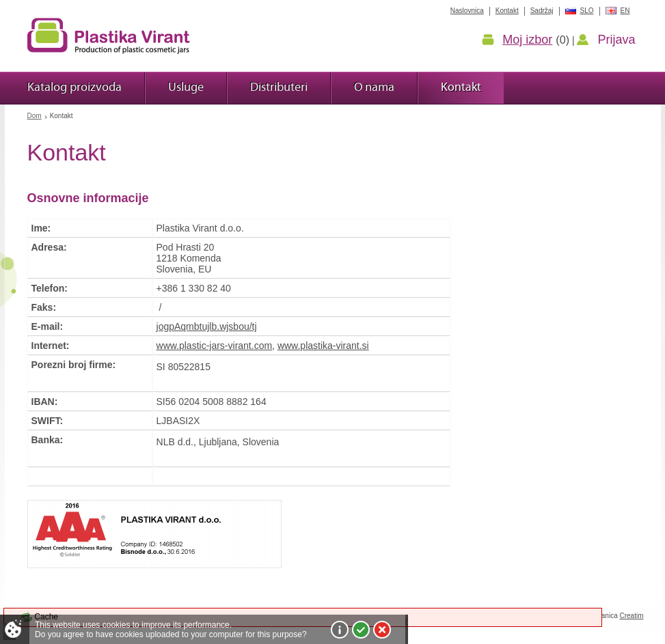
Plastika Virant (109, 36)
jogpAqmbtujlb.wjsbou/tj (207, 326)
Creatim (631, 616)
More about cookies (340, 630)
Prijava (616, 40)
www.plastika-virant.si (323, 346)
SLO (587, 11)
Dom (35, 116)
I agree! (361, 630)
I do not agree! (382, 630)
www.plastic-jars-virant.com (215, 346)
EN (625, 11)
